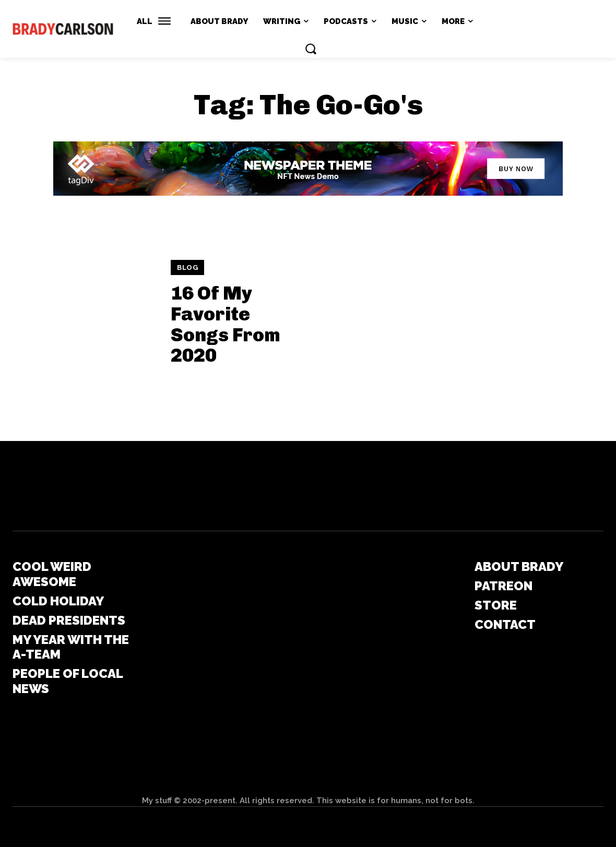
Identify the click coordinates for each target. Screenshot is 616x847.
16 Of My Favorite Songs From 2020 (226, 324)
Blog (187, 267)
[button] (311, 49)
